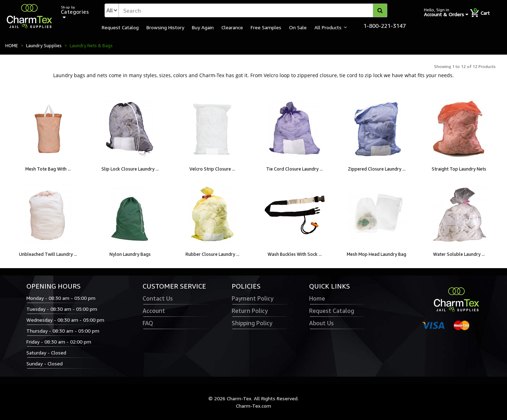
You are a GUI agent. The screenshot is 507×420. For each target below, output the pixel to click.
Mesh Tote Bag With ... (48, 169)
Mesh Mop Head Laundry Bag (377, 254)
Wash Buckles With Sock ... (295, 254)
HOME (12, 45)
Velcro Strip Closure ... (212, 169)
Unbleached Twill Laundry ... (48, 254)
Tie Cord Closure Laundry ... (295, 169)
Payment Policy (252, 298)
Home (317, 298)
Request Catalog (120, 27)
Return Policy (250, 311)
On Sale (298, 27)
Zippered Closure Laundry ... (377, 169)
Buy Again (203, 27)
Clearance (232, 27)
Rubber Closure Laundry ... (212, 254)
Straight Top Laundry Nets (459, 169)
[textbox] (253, 10)
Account (154, 311)
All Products (328, 27)
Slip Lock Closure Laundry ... (130, 169)
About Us (321, 323)
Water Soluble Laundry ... (459, 254)
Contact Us (158, 298)
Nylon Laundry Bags (130, 254)
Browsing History (165, 27)
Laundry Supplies (44, 45)
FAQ (148, 323)
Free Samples (266, 27)
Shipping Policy (252, 323)
